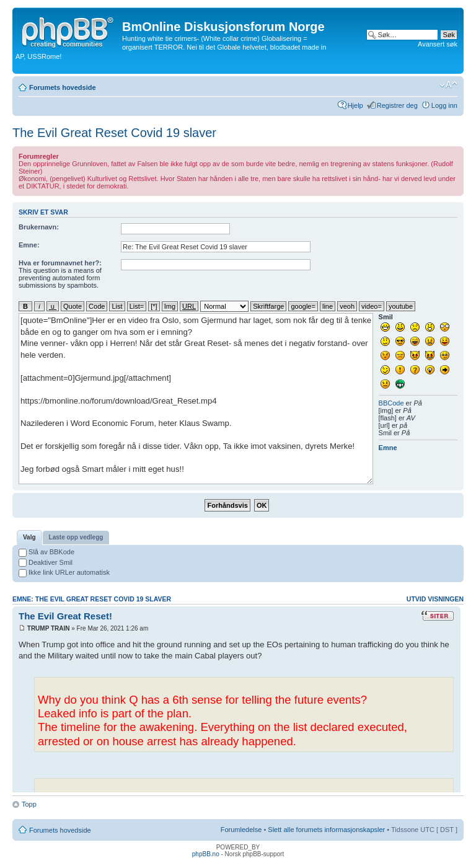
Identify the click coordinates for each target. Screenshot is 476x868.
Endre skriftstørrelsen (448, 85)
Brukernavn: (39, 227)
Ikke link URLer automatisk (64, 572)
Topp (29, 804)
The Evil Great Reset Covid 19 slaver (114, 133)
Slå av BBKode (46, 552)
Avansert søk (438, 44)
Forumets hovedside (63, 87)
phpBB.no (206, 854)
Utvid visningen (435, 599)
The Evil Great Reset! (65, 616)
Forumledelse (241, 830)
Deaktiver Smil (46, 562)
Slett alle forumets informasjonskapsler (326, 830)
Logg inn (444, 105)
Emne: (29, 245)
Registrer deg (397, 105)
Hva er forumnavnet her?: (60, 263)
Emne (388, 448)
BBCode (391, 403)
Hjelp (355, 105)
